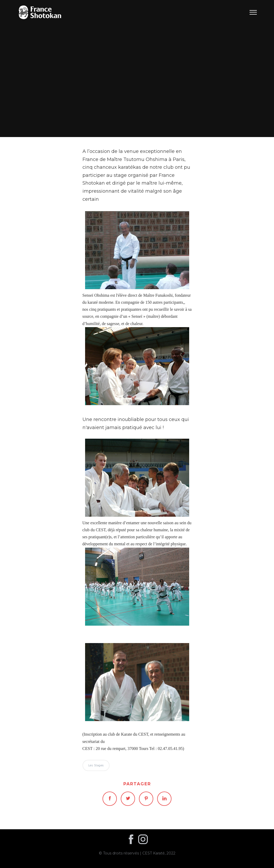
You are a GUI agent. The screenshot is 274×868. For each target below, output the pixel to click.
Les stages (137, 68)
